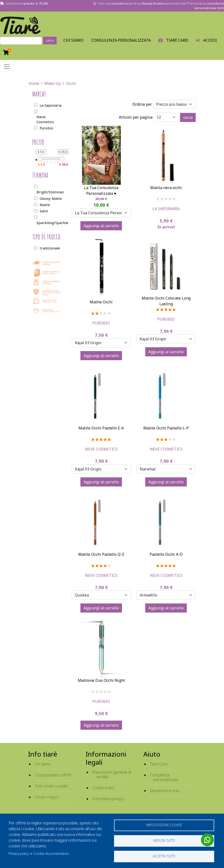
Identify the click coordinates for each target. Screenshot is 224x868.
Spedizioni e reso (165, 791)
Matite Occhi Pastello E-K (101, 428)
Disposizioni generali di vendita (112, 774)
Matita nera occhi (166, 188)
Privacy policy (19, 854)
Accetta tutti (164, 856)
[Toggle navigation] (7, 67)
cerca (50, 40)
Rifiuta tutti (164, 841)
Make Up (53, 83)
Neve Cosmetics (101, 449)
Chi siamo (43, 764)
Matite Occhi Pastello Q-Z (101, 554)
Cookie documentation (51, 854)
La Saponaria (166, 209)
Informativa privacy (108, 799)
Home (34, 83)
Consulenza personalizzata (121, 40)
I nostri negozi (47, 797)
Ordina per (142, 104)
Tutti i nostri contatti (51, 786)
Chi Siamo (73, 40)
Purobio (101, 323)
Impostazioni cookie (164, 825)
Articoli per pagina (136, 117)
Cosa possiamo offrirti (53, 775)
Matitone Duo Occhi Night (101, 680)
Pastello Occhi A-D (166, 554)
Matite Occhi (101, 302)
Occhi (71, 83)
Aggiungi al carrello (101, 226)
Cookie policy (103, 788)
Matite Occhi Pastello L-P (166, 428)
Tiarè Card (159, 764)
